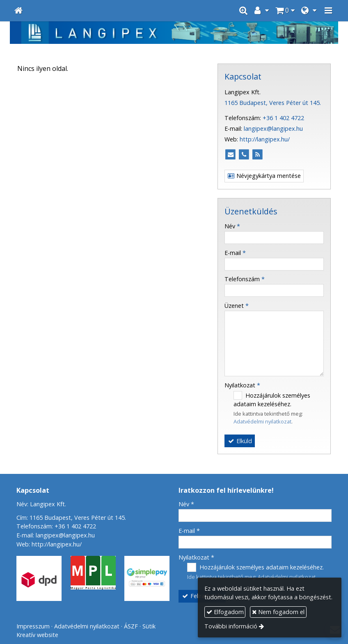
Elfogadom (225, 612)
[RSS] (258, 155)
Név (232, 226)
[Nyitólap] (18, 11)
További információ (231, 626)
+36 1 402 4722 (283, 118)
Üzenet (237, 306)
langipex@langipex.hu (273, 129)
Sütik (149, 626)
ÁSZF (131, 626)
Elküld (240, 441)
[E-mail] (230, 155)
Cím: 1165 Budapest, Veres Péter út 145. (71, 518)
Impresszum (33, 626)
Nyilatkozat (242, 385)
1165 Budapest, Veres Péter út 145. (273, 103)
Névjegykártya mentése (264, 176)
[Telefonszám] (244, 155)
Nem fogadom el (278, 612)
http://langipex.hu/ (265, 139)
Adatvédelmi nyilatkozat (262, 421)
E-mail (235, 253)
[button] (328, 11)
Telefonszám (245, 279)
